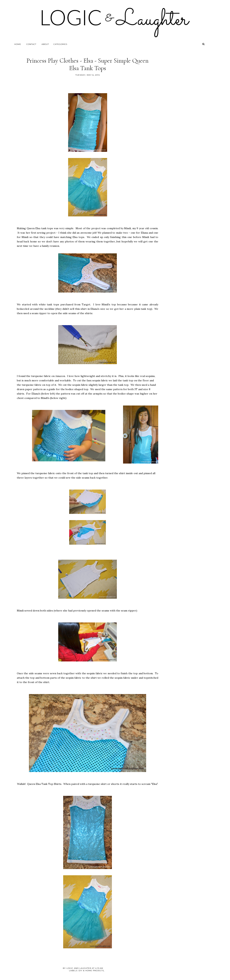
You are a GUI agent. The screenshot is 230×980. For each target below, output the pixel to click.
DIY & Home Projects (91, 971)
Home (18, 44)
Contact (31, 44)
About (45, 44)
